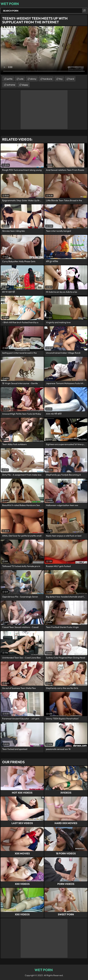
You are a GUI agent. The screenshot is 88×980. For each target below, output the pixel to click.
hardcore (48, 79)
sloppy (25, 85)
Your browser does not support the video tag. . (44, 50)
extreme (11, 85)
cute (21, 79)
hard (72, 79)
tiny (61, 79)
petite (10, 79)
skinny (33, 79)
